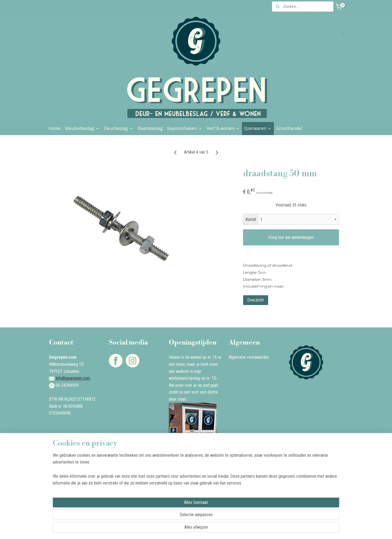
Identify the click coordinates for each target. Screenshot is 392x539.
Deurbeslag (119, 128)
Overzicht (256, 300)
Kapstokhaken (185, 128)
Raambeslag (150, 128)
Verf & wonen (223, 128)
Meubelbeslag (82, 128)
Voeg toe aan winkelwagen (291, 237)
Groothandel (289, 128)
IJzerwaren (258, 128)
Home (55, 128)
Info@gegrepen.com (73, 378)
